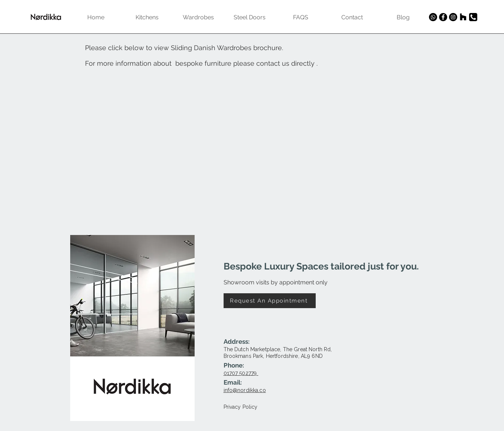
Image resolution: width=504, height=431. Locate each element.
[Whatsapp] (433, 17)
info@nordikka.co (245, 390)
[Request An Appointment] (270, 301)
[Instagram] (453, 17)
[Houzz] (463, 17)
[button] (132, 296)
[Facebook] (443, 17)
